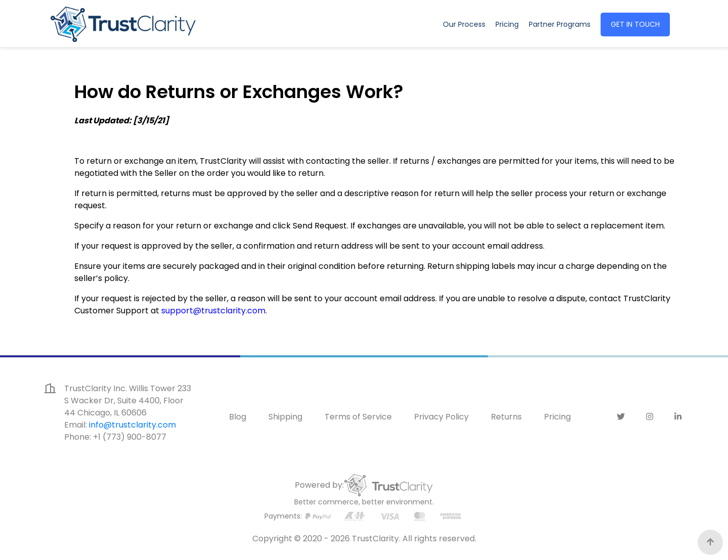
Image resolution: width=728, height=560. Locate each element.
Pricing (507, 24)
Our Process (464, 24)
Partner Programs (562, 24)
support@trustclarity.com (213, 311)
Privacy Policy (441, 417)
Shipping (285, 417)
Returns (506, 417)
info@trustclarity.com (132, 425)
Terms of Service (358, 417)
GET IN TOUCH (635, 24)
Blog (238, 417)
